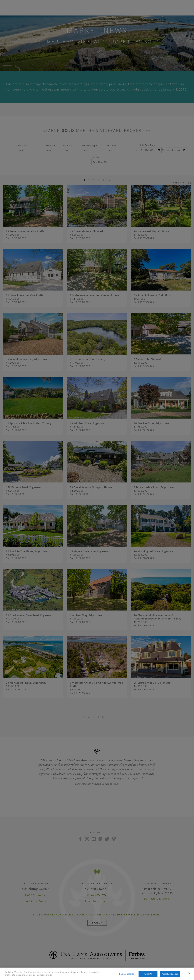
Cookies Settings (126, 974)
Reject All (148, 974)
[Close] (189, 973)
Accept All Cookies (170, 974)
